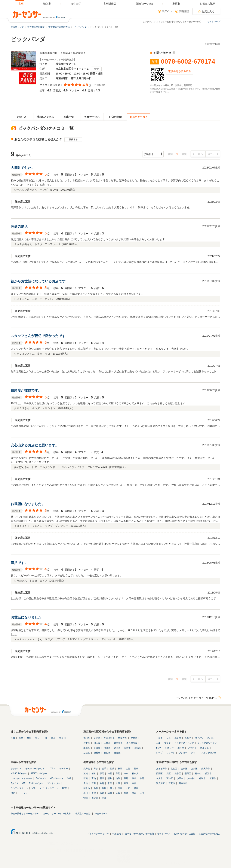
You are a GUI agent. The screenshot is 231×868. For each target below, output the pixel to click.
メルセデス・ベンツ (184, 743)
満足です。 (19, 563)
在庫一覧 (69, 117)
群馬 (29, 738)
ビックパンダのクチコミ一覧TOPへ (196, 698)
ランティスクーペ (19, 788)
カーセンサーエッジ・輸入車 (57, 814)
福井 (110, 778)
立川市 (159, 778)
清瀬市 (107, 748)
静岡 (142, 778)
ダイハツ (199, 738)
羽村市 (97, 753)
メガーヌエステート (49, 788)
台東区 (184, 769)
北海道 (87, 769)
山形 (128, 769)
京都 (110, 783)
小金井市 (191, 778)
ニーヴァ (23, 793)
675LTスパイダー (39, 773)
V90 (34, 788)
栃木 (21, 738)
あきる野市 (109, 738)
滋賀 (102, 783)
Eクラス (15, 783)
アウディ (192, 748)
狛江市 (97, 743)
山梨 (118, 778)
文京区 (194, 769)
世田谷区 (123, 738)
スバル (210, 738)
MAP (96, 69)
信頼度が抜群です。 (26, 390)
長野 (126, 778)
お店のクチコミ (139, 117)
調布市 (117, 748)
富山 (94, 778)
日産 (169, 738)
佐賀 (118, 793)
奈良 (134, 783)
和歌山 (87, 788)
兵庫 (126, 783)
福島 (136, 769)
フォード (171, 753)
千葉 (45, 738)
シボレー (169, 748)
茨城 (13, 738)
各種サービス (92, 117)
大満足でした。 (23, 168)
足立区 (97, 738)
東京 (53, 738)
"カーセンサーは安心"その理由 (139, 834)
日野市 (127, 748)
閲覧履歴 (184, 11)
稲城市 (202, 778)
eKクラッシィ (57, 778)
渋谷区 (178, 773)
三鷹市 (107, 743)
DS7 (13, 793)
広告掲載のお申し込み (210, 834)
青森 (96, 769)
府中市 (87, 743)
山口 (128, 788)
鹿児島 (95, 798)
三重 (94, 783)
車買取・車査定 (83, 814)
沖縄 (104, 798)
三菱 (158, 743)
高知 (102, 793)
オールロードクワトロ (36, 769)
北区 (169, 773)
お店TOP (22, 117)
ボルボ (181, 748)
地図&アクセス (45, 117)
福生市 (107, 753)
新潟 (86, 778)
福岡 (110, 793)
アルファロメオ (209, 753)
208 (69, 778)
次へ (211, 154)
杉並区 (87, 753)
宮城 (112, 769)
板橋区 (87, 748)
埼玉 (37, 738)
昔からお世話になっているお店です (38, 281)
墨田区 (188, 773)
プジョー (183, 753)
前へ (200, 154)
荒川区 (87, 738)
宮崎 (86, 798)
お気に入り (208, 12)
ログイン (167, 11)
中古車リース (101, 814)
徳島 (136, 788)
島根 (104, 788)
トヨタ (159, 738)
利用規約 (117, 834)
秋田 (120, 769)
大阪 (118, 783)
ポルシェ (204, 748)
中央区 (134, 738)
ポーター (64, 769)
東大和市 (118, 743)
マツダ (167, 743)
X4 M (53, 769)
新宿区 (138, 748)
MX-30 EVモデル (19, 773)
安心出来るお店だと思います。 (35, 445)
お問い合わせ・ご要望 (185, 834)
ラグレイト (16, 769)
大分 (142, 793)
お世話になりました (26, 617)
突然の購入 (19, 226)
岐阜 (134, 778)
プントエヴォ (54, 783)
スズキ (188, 738)
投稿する (73, 139)
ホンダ (178, 738)
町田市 (97, 748)
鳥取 (96, 788)
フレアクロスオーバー (21, 778)
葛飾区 (170, 778)
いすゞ (194, 753)
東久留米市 (132, 743)
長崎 (126, 793)
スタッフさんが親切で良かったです (38, 336)
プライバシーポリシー (98, 834)
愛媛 (94, 793)
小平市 (180, 778)
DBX (64, 788)
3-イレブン (41, 778)
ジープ (159, 753)
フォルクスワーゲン (207, 743)
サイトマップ (214, 22)
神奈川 (62, 738)
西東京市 (183, 783)
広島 (120, 788)
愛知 (86, 783)
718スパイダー (36, 783)
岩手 (104, 769)
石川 (102, 778)
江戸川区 (160, 783)
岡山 (112, 788)
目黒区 (117, 753)
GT (24, 783)
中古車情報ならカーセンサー (25, 814)
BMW (159, 748)
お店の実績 (115, 117)
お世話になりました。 (28, 504)
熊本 (134, 793)
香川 (86, 793)
